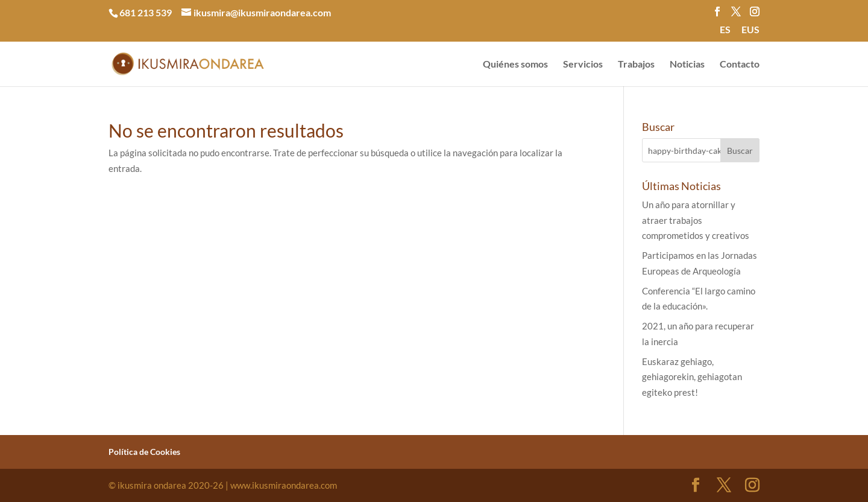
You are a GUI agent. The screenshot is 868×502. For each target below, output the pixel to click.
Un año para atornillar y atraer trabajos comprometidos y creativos (696, 220)
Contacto (740, 65)
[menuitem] (725, 33)
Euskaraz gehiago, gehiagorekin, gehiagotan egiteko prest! (692, 377)
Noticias (687, 65)
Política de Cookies (144, 452)
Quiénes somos (515, 65)
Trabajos (636, 65)
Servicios (583, 65)
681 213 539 (146, 12)
